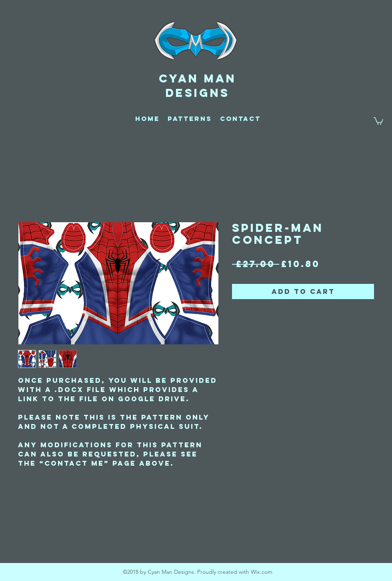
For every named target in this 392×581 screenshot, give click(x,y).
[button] (378, 121)
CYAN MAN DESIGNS (198, 86)
